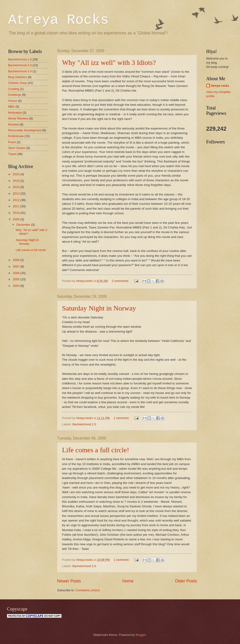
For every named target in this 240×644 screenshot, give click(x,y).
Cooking (14, 89)
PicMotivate (16, 136)
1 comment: (122, 418)
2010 (17, 213)
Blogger (141, 635)
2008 (17, 260)
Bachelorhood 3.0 (20, 71)
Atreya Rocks (58, 20)
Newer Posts (69, 581)
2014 (17, 187)
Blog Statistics (18, 77)
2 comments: (121, 281)
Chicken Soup (17, 83)
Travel (12, 154)
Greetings (15, 95)
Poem (12, 142)
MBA (11, 107)
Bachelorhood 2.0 (84, 424)
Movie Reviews (18, 118)
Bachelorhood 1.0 (20, 59)
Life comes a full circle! (96, 450)
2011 (17, 206)
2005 (17, 279)
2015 (17, 181)
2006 (17, 273)
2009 (17, 219)
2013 (17, 193)
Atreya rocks (220, 86)
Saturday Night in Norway (99, 308)
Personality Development (25, 130)
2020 (17, 174)
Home (128, 581)
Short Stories (17, 148)
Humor (13, 101)
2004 (17, 286)
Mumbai (14, 124)
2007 (17, 266)
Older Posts (186, 581)
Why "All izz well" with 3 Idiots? (109, 62)
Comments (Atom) (88, 590)
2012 (17, 200)
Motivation (15, 113)
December (24, 225)
